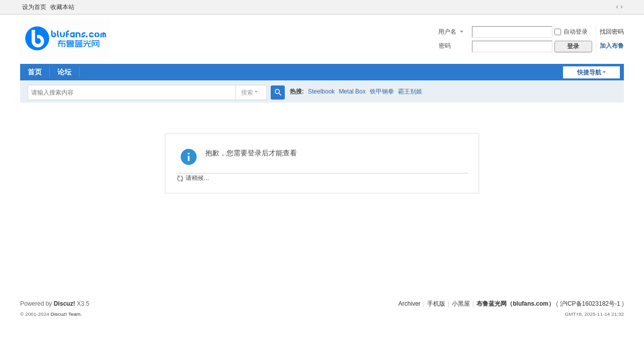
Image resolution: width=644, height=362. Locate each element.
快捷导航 (589, 72)
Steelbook (321, 92)
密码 (445, 46)
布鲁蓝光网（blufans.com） (515, 304)
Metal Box (352, 92)
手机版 (436, 304)
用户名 (447, 32)
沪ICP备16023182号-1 (590, 304)
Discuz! (65, 304)
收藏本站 (62, 7)
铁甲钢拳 (382, 92)
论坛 (64, 72)
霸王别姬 (410, 92)
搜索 (247, 93)
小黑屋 (461, 304)
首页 (35, 72)
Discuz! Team (65, 314)
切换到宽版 (619, 7)
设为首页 (34, 7)
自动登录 (571, 32)
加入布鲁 (612, 46)
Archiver (410, 304)
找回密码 (612, 32)
